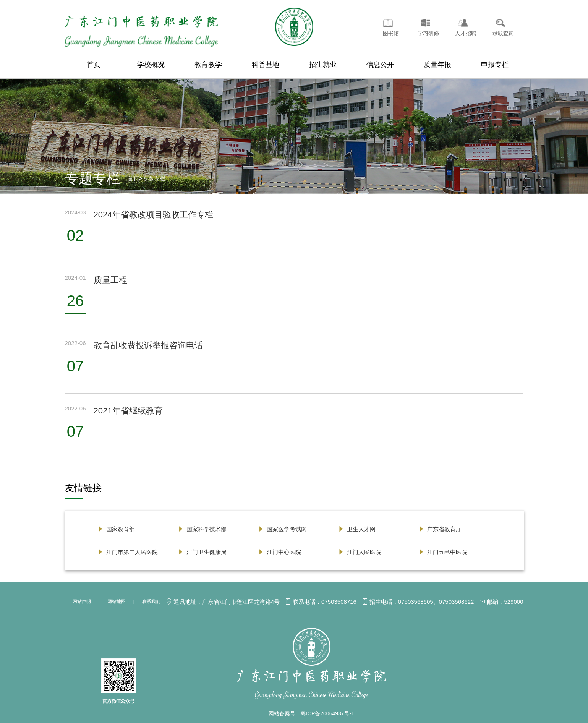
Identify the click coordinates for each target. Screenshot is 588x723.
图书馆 (391, 33)
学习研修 (428, 33)
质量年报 (437, 65)
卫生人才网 (361, 529)
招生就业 (323, 65)
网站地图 (117, 601)
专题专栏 (154, 178)
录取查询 (503, 33)
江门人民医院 (364, 552)
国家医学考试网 (287, 529)
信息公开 (380, 65)
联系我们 (151, 601)
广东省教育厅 (444, 529)
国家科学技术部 (207, 529)
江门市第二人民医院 (132, 552)
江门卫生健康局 (207, 552)
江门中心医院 (284, 552)
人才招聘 (466, 33)
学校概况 (151, 65)
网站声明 (82, 601)
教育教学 (208, 65)
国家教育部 (121, 529)
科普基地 (266, 65)
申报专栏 (495, 65)
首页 (94, 65)
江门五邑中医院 (447, 552)
